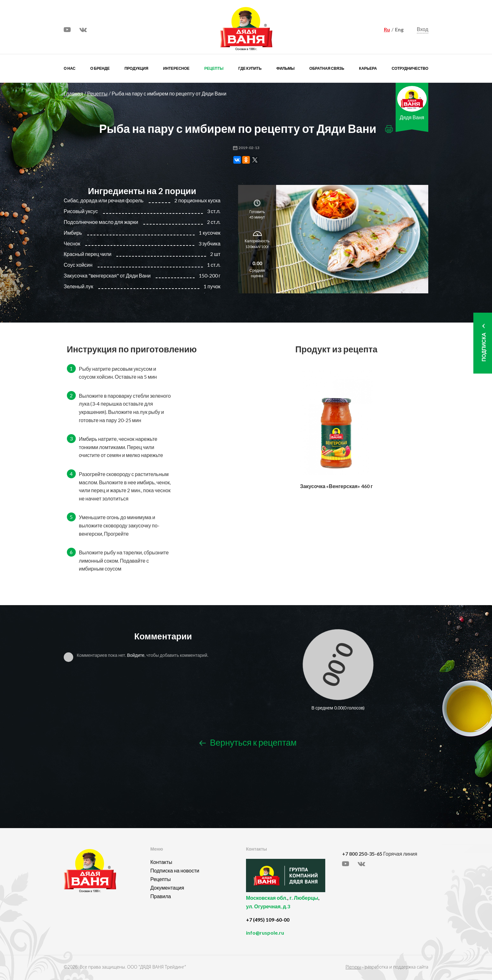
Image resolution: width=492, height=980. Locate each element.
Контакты (161, 862)
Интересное (176, 68)
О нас (70, 68)
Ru (387, 29)
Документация (167, 888)
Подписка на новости (175, 870)
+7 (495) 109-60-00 (268, 920)
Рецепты (214, 68)
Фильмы (285, 68)
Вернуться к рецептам (248, 742)
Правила (161, 896)
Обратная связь (327, 68)
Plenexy (353, 967)
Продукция (136, 68)
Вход (423, 29)
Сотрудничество (410, 68)
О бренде (100, 68)
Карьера (368, 68)
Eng (399, 29)
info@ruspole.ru (265, 933)
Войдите (136, 655)
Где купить (250, 68)
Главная (73, 93)
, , (292, 906)
